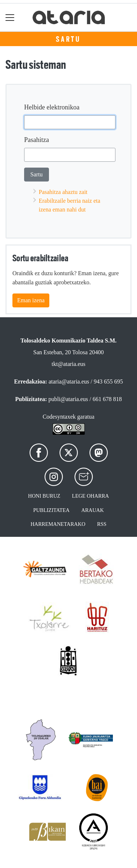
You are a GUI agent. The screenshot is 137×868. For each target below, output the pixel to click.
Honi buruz (44, 496)
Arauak (93, 510)
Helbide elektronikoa (52, 107)
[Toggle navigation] (10, 17)
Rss (102, 524)
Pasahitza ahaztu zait (63, 192)
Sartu (68, 39)
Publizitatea (52, 510)
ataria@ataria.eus (69, 381)
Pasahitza (37, 140)
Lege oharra (90, 496)
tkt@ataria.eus (68, 364)
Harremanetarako (58, 524)
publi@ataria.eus (68, 399)
